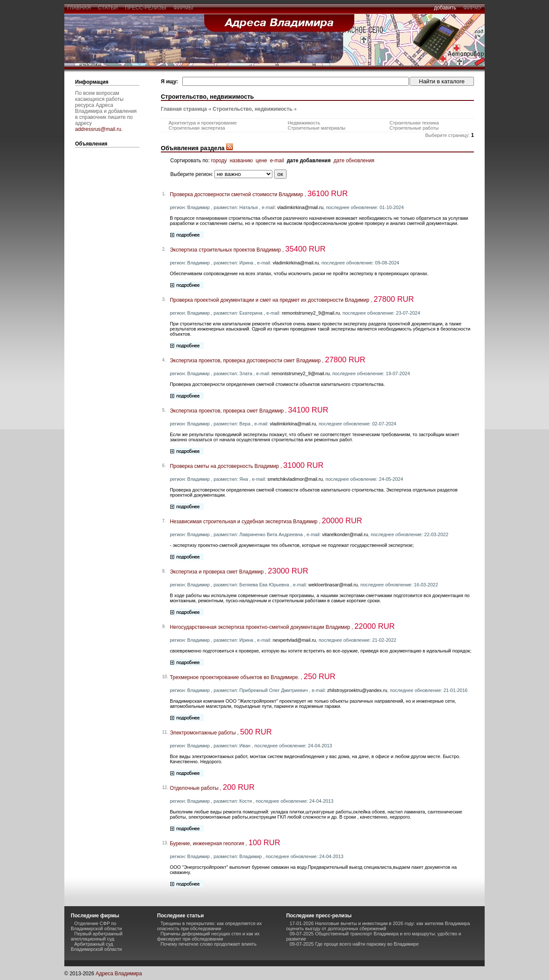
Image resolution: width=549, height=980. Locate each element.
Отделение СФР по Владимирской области (96, 926)
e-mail (277, 161)
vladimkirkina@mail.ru (300, 207)
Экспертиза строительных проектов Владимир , (248, 250)
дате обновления (354, 161)
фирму (472, 8)
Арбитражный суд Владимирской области (96, 947)
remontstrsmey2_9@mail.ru (311, 313)
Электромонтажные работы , (221, 733)
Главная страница (184, 109)
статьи (108, 8)
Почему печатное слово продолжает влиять (208, 944)
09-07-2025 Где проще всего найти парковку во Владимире (354, 944)
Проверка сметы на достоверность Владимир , (247, 466)
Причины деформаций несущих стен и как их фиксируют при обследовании (208, 936)
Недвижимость (304, 123)
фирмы (184, 8)
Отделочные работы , (212, 788)
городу (219, 161)
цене (261, 161)
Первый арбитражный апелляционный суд (97, 936)
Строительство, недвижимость (253, 109)
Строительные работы (414, 128)
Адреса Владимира (119, 974)
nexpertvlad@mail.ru (294, 640)
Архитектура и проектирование (203, 123)
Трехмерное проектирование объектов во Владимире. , (253, 677)
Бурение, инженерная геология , (225, 843)
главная (79, 8)
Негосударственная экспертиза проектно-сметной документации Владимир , (282, 627)
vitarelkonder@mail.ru (345, 534)
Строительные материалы (317, 128)
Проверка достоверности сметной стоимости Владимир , (259, 194)
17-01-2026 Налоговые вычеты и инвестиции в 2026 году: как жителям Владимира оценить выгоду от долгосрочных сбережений (378, 926)
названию (241, 161)
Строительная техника (414, 123)
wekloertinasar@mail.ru (333, 585)
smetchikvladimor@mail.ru (295, 479)
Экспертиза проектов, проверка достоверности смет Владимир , (268, 361)
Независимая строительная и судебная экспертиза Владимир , (266, 522)
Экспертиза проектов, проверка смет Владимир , (249, 411)
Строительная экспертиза (197, 128)
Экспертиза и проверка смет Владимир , (239, 572)
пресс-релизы (146, 8)
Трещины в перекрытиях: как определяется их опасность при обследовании (209, 926)
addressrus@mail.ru (98, 129)
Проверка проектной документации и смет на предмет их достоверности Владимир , (292, 300)
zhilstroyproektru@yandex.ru (357, 690)
